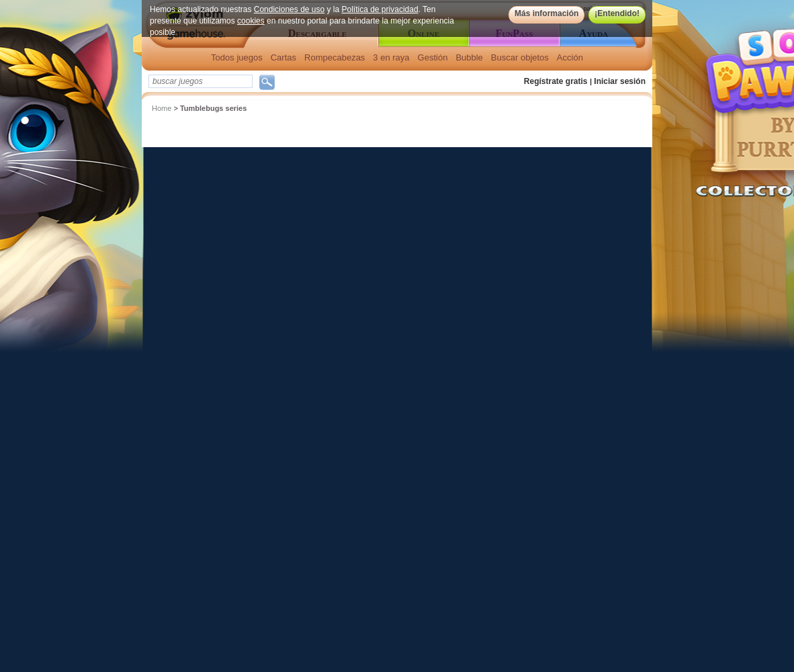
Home (162, 108)
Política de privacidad (380, 9)
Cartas (283, 57)
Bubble (469, 57)
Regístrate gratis (556, 81)
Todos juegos (237, 57)
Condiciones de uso (289, 9)
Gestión (433, 57)
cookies (251, 21)
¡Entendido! (617, 13)
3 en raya (391, 57)
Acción (570, 57)
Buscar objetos (520, 57)
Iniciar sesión (620, 81)
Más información (546, 13)
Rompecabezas (335, 57)
